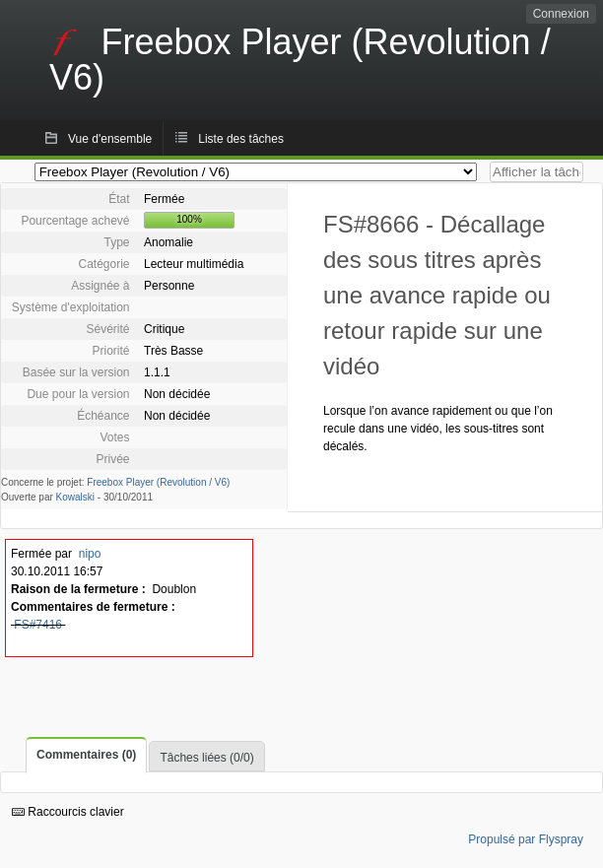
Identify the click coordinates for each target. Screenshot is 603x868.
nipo (90, 554)
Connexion (561, 14)
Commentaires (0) (86, 755)
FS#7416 (38, 625)
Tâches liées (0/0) (206, 758)
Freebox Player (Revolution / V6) (158, 482)
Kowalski (75, 497)
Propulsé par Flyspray (526, 839)
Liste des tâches (241, 139)
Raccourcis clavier (68, 812)
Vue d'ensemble (110, 139)
